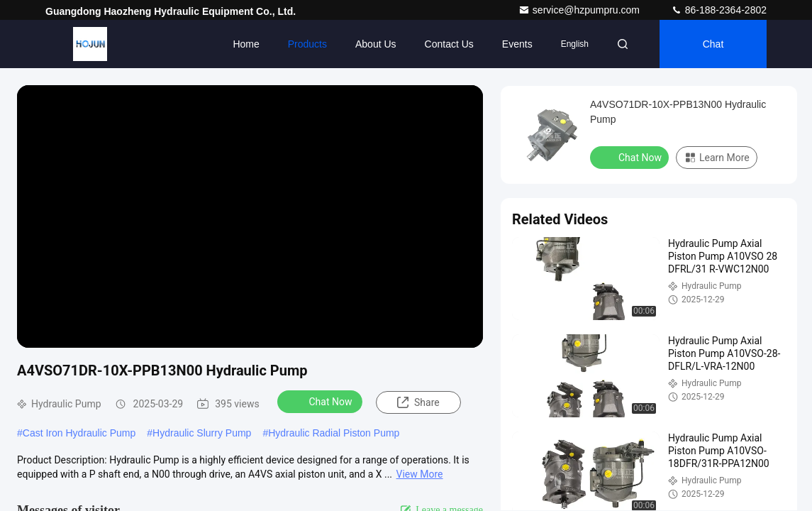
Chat (713, 44)
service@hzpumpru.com (580, 10)
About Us (376, 44)
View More (420, 474)
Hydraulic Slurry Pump (202, 433)
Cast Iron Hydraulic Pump (79, 433)
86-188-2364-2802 (719, 10)
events (517, 44)
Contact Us (449, 44)
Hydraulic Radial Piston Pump (334, 433)
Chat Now (322, 401)
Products (307, 44)
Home (246, 44)
